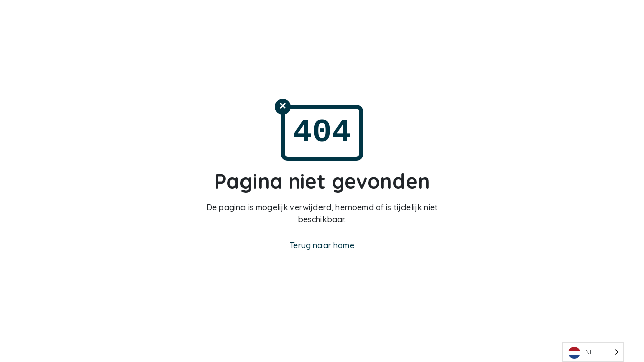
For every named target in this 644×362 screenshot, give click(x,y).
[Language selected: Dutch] (593, 352)
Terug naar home (322, 245)
